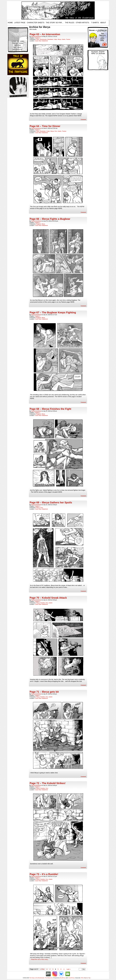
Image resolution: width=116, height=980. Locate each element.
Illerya (59, 39)
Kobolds (43, 603)
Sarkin (64, 39)
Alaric (38, 39)
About (103, 23)
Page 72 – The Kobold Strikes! (48, 783)
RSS (82, 978)
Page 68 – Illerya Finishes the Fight (50, 409)
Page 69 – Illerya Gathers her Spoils (51, 502)
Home (10, 23)
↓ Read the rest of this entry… (40, 959)
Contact (12, 28)
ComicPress (71, 978)
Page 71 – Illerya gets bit (44, 692)
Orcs (56, 131)
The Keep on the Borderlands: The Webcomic (41, 978)
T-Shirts (95, 23)
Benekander (43, 39)
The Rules (70, 23)
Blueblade (50, 39)
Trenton (68, 39)
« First (42, 969)
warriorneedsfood (36, 37)
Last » (69, 969)
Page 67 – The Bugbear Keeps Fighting (53, 312)
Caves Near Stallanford (41, 41)
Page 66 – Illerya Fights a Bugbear (50, 219)
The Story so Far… (55, 23)
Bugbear (39, 224)
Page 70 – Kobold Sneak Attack (48, 598)
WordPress (63, 978)
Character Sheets (36, 23)
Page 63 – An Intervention (45, 34)
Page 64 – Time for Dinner (45, 126)
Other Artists (83, 23)
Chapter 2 (37, 38)
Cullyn (55, 39)
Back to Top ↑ (88, 978)
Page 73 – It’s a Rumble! (44, 874)
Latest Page (20, 23)
